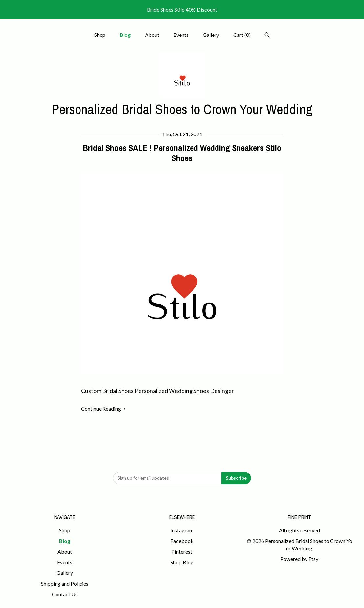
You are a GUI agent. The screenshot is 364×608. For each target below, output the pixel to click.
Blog (125, 35)
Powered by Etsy (299, 559)
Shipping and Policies (65, 584)
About (152, 35)
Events (181, 35)
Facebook (182, 541)
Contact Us (65, 594)
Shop (100, 35)
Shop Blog (182, 562)
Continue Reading (104, 409)
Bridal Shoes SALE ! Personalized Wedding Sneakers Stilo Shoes (182, 153)
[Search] (267, 36)
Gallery (211, 35)
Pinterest (182, 552)
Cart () (242, 35)
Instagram (182, 530)
